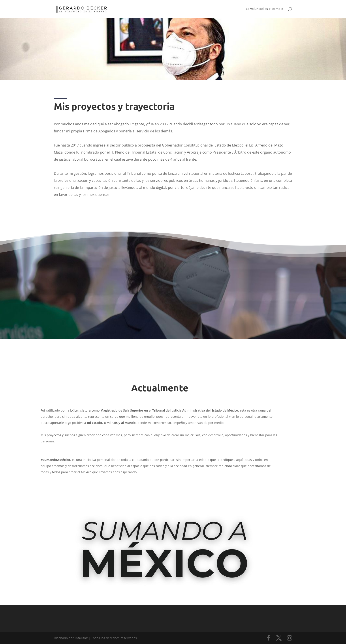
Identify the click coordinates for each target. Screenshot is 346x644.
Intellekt (81, 638)
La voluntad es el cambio (265, 9)
